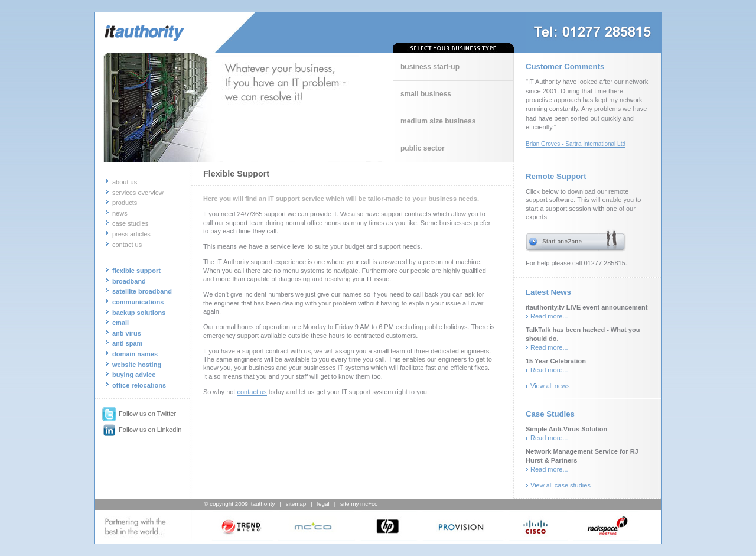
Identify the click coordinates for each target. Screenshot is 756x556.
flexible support (136, 271)
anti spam (127, 343)
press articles (131, 234)
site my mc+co (359, 504)
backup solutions (139, 313)
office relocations (139, 385)
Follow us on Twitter (139, 414)
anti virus (127, 333)
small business (426, 94)
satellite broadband (142, 291)
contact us (127, 245)
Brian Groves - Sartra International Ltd (576, 144)
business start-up (430, 67)
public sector (423, 148)
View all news (550, 386)
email (120, 323)
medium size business (438, 121)
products (125, 203)
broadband (129, 281)
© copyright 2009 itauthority (239, 504)
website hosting (137, 365)
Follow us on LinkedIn (142, 430)
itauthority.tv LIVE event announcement (586, 307)
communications (138, 302)
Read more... (549, 316)
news (120, 213)
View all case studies (561, 485)
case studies (130, 223)
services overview (138, 193)
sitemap (296, 504)
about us (125, 182)
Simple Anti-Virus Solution (566, 429)
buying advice (134, 375)
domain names (135, 354)
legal (323, 504)
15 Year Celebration (556, 361)
